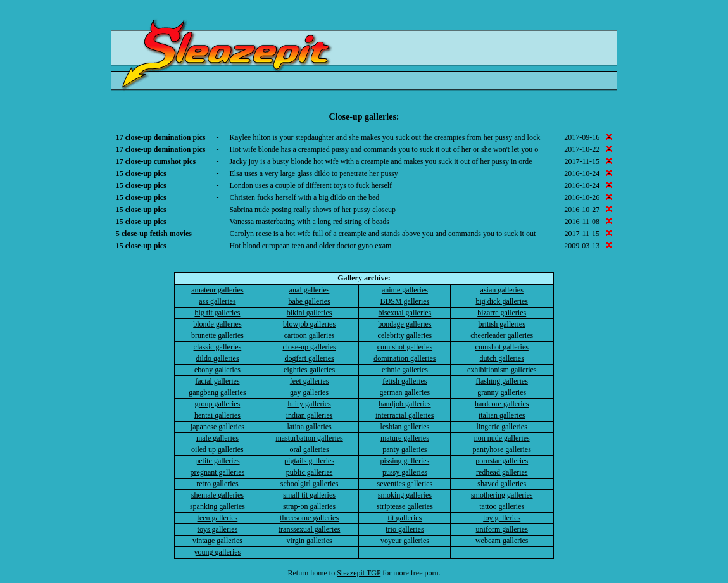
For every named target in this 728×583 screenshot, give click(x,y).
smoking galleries (405, 495)
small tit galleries (309, 495)
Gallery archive (362, 278)
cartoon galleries (310, 335)
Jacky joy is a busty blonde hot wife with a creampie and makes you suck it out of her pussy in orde (380, 161)
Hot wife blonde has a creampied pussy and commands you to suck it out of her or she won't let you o (384, 149)
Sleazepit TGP (359, 573)
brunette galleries (217, 335)
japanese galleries (217, 427)
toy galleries (502, 518)
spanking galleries (217, 506)
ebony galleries (217, 370)
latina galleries (309, 427)
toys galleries (218, 529)
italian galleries (502, 415)
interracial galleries (405, 415)
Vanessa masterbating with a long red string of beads (309, 222)
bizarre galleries (502, 313)
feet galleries (310, 381)
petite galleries (217, 461)
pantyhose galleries (502, 449)
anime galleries (405, 290)
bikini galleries (310, 313)
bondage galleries (405, 324)
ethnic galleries (405, 370)
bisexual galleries (405, 313)
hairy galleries (309, 404)
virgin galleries (310, 541)
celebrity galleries (405, 335)
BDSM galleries (405, 301)
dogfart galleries (309, 358)
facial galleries (217, 381)
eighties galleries (309, 370)
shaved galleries (502, 484)
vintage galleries (217, 541)
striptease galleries (405, 506)
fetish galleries (405, 381)
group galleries (218, 404)
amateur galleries (217, 290)
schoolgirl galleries (310, 484)
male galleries (217, 438)
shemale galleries (217, 495)
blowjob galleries (309, 324)
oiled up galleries (217, 449)
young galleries (218, 552)
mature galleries (405, 438)
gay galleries (309, 392)
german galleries (405, 392)
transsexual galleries (310, 529)
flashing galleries (502, 381)
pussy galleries (405, 472)
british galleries (502, 324)
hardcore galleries (502, 404)
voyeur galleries (405, 541)
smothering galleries (502, 495)
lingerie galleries (502, 427)
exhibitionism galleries (502, 370)
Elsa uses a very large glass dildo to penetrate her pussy (313, 173)
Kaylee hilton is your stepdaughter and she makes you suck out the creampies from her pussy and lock (385, 137)
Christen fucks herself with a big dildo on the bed (304, 197)
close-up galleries (309, 347)
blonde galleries (217, 324)
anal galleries (310, 290)
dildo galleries (217, 358)
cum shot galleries (405, 347)
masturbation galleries (309, 438)
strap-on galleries (309, 506)
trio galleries (405, 529)
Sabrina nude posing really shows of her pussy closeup (312, 210)
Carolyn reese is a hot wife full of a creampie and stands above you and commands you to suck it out (382, 234)
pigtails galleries (309, 461)
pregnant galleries (218, 472)
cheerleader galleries (502, 335)
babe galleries (309, 301)
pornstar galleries (502, 461)
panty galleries (405, 449)
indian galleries (310, 415)
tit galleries (405, 518)
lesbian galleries (405, 427)
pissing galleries (405, 461)
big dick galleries (502, 301)
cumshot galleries (502, 347)
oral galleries (309, 449)
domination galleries (405, 358)
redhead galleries (502, 472)
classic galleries (218, 347)
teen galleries (218, 518)
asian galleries (502, 290)
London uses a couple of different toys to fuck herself (311, 185)
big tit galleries (217, 313)
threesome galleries (309, 518)
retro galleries (217, 484)
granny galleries (502, 392)
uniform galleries (502, 529)
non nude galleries (502, 438)
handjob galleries (405, 404)
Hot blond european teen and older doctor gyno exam (310, 246)
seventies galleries (405, 484)
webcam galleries (502, 541)
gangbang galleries (217, 392)
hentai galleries (217, 415)
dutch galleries (502, 358)
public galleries (310, 472)
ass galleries (217, 301)
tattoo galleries (502, 506)
